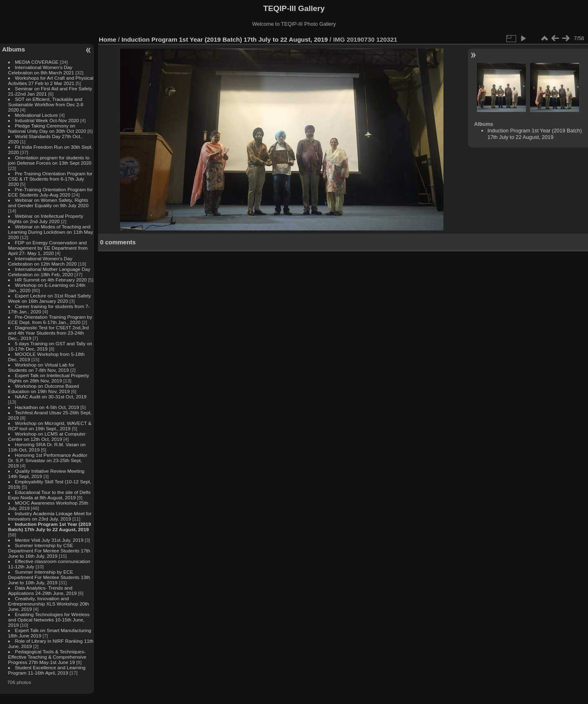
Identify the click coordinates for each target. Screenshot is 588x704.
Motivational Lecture (37, 115)
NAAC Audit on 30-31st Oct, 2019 (51, 397)
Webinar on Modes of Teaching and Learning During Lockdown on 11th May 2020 (51, 232)
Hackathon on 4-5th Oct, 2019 (47, 407)
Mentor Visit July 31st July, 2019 (50, 540)
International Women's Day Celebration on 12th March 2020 (42, 261)
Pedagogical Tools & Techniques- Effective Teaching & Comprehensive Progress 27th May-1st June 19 (47, 657)
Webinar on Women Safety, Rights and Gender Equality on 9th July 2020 (48, 203)
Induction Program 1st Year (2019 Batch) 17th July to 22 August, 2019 (50, 527)
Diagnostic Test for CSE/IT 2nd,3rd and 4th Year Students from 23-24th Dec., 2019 (48, 333)
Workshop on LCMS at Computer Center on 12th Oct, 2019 (47, 436)
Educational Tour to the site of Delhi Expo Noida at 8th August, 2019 (49, 495)
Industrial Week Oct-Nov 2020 (47, 120)
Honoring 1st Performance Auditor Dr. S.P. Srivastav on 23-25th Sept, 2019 (48, 460)
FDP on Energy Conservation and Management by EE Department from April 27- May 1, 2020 (48, 248)
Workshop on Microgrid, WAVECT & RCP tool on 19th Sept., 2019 (50, 426)
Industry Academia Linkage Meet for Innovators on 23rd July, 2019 (50, 516)
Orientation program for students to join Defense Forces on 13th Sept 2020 (50, 160)
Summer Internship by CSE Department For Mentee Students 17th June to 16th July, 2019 (49, 551)
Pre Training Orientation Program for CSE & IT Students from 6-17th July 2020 (50, 179)
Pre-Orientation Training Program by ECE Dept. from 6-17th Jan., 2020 (50, 320)
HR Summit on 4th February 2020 (51, 280)
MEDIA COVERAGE (37, 62)
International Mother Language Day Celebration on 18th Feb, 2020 (49, 272)
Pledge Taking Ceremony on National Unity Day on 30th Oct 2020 (47, 128)
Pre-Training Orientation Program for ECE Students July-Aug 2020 (50, 192)
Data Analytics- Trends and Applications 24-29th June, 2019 (42, 590)
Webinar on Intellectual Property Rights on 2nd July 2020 (46, 219)
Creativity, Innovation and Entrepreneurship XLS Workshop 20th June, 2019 (49, 604)
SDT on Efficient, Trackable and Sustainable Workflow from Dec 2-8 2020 (46, 104)
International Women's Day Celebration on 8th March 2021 (41, 70)
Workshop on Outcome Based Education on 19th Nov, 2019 (44, 389)
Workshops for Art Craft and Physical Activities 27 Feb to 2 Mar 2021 (51, 80)
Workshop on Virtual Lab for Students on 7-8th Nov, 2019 (41, 367)
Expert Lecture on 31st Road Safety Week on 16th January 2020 (50, 298)
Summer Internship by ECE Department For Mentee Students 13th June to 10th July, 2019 (49, 577)
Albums (13, 49)
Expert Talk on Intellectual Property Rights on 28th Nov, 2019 (49, 378)
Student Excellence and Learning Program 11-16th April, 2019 (47, 670)
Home (108, 39)
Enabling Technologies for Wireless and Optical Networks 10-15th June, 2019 (49, 620)
